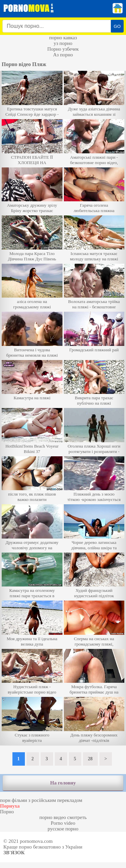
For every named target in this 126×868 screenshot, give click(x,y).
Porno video (63, 823)
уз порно (63, 43)
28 (90, 759)
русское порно (63, 829)
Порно (7, 812)
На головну (63, 783)
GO (117, 26)
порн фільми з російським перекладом (41, 800)
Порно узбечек (63, 49)
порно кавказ (63, 38)
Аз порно (63, 55)
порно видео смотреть (63, 817)
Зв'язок (14, 853)
